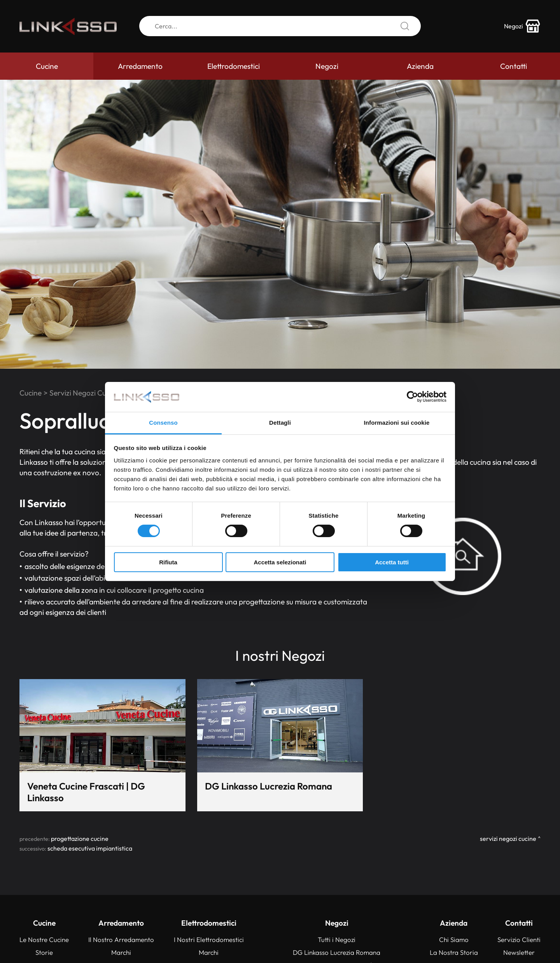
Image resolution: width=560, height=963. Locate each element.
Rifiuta (168, 562)
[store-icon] (522, 26)
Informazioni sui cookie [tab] (397, 423)
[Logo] (68, 26)
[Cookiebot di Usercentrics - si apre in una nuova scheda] (412, 397)
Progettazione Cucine (80, 839)
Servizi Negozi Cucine (84, 393)
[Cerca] (280, 26)
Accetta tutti (392, 562)
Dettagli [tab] (280, 423)
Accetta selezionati (280, 562)
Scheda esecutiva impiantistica (90, 848)
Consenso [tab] (163, 423)
